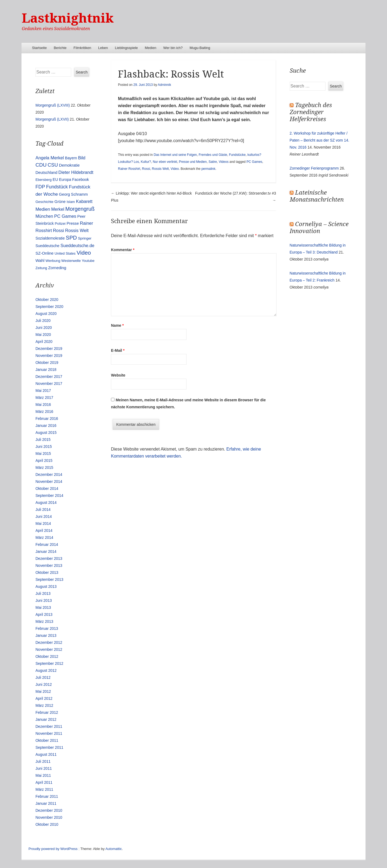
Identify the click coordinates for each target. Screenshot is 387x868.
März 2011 (44, 789)
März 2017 (44, 398)
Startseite (39, 48)
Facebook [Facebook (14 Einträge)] (81, 180)
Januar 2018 (46, 370)
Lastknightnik (68, 18)
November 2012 (49, 649)
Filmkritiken (83, 48)
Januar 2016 (46, 426)
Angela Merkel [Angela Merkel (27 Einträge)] (50, 158)
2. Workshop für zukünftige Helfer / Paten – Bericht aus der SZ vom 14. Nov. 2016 (320, 140)
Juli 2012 (43, 677)
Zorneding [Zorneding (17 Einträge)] (57, 268)
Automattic (114, 849)
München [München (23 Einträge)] (44, 216)
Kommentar (123, 250)
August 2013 (46, 586)
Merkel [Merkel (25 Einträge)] (58, 209)
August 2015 (46, 433)
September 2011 (49, 747)
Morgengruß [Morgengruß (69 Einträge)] (80, 209)
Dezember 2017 (49, 377)
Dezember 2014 (49, 475)
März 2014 (44, 537)
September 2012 (49, 663)
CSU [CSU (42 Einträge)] (53, 165)
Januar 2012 (46, 719)
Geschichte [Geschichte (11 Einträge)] (44, 202)
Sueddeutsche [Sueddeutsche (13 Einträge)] (47, 246)
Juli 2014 (43, 509)
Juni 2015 (44, 447)
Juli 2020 (43, 321)
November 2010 (49, 817)
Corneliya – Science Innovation (319, 228)
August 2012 (46, 670)
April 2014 (44, 530)
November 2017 (49, 384)
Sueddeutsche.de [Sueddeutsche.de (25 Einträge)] (77, 245)
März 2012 (44, 705)
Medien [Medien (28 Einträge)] (43, 209)
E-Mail (118, 350)
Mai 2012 (43, 691)
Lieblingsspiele (126, 48)
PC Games (254, 162)
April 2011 (44, 782)
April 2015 (44, 461)
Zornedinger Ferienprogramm (314, 168)
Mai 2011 (43, 775)
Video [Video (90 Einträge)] (84, 253)
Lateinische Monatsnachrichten (317, 196)
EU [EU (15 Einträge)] (55, 180)
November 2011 (49, 733)
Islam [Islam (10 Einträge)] (71, 202)
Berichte (60, 48)
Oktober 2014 (47, 489)
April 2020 (44, 342)
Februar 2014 (47, 544)
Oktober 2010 (47, 824)
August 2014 (46, 502)
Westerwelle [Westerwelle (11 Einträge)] (71, 261)
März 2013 (44, 621)
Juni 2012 (44, 684)
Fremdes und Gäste (213, 155)
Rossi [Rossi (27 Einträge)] (58, 231)
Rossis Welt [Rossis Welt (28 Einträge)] (77, 231)
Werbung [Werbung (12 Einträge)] (53, 261)
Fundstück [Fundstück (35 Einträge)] (57, 187)
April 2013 (44, 614)
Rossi (146, 169)
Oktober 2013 (47, 572)
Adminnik (164, 85)
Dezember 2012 (49, 642)
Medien (151, 48)
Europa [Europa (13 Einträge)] (65, 180)
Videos (224, 162)
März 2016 (44, 412)
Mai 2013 (43, 607)
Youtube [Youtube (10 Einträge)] (88, 261)
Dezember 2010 (49, 810)
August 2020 (46, 314)
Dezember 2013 (49, 558)
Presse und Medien (193, 162)
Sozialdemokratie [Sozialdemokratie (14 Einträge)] (50, 238)
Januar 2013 (46, 635)
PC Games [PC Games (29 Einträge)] (65, 216)
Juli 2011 (43, 761)
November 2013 (49, 565)
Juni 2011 (44, 768)
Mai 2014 (43, 523)
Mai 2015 (43, 454)
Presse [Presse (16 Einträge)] (73, 223)
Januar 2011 (46, 803)
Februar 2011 (47, 796)
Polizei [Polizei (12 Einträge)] (60, 224)
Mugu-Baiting (200, 48)
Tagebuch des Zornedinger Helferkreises (311, 112)
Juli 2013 (43, 593)
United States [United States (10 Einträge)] (65, 253)
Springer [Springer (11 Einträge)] (85, 238)
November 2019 (49, 356)
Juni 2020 (44, 328)
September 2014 (49, 496)
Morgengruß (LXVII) (52, 119)
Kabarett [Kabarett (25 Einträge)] (84, 201)
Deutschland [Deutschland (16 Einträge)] (46, 173)
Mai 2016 (43, 405)
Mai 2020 (43, 335)
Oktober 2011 (47, 740)
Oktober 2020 (47, 300)
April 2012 (44, 698)
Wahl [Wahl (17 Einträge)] (40, 261)
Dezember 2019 (49, 349)
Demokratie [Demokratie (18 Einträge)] (69, 165)
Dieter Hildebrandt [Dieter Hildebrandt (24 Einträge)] (76, 172)
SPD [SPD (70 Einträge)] (71, 238)
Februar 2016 (47, 419)
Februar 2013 (47, 628)
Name (117, 325)
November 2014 (49, 482)
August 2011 (46, 754)
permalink (208, 169)
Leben (103, 48)
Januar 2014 (46, 551)
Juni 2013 (44, 600)
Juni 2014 (44, 516)
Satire (213, 162)
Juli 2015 (43, 440)
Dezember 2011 (49, 726)
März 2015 (44, 468)
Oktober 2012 (47, 656)
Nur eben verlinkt (165, 162)
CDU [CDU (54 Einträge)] (41, 165)
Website (118, 375)
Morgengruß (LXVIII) (53, 105)
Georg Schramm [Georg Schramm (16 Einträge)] (73, 194)
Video (175, 169)
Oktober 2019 (47, 363)
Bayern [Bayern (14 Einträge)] (71, 158)
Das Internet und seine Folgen (175, 155)
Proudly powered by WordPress (53, 849)
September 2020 (49, 307)
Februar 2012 (47, 712)
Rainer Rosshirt (129, 169)
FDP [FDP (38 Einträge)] (40, 187)
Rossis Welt (160, 169)
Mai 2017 (43, 391)
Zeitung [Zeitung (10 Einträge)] (41, 268)
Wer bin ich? (173, 48)
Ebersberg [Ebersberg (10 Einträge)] (44, 180)
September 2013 (49, 579)
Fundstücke (237, 155)
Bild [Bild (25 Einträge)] (82, 158)
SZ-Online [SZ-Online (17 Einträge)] (44, 253)
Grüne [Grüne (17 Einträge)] (60, 202)
